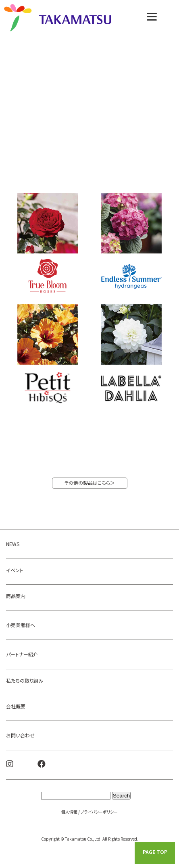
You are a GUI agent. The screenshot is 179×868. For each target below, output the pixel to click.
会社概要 (16, 706)
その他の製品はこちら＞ (89, 483)
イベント (15, 570)
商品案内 (16, 596)
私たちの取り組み (25, 680)
